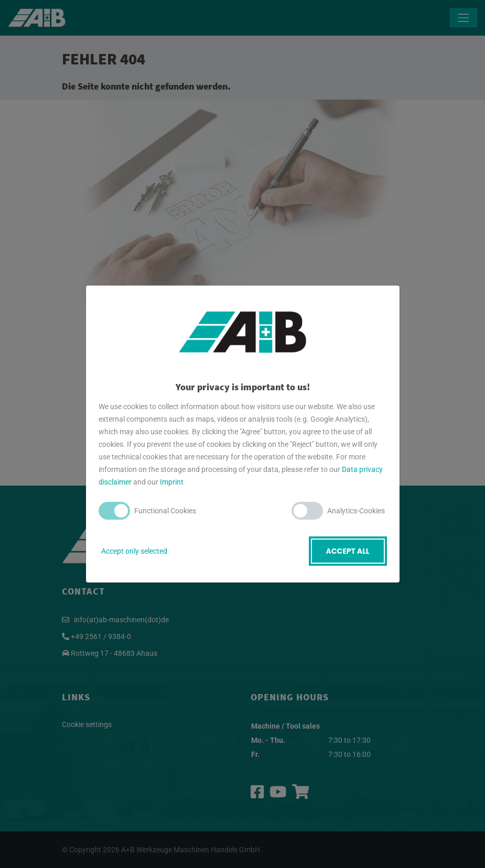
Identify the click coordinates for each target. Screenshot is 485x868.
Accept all (348, 551)
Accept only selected (134, 551)
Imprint (172, 482)
